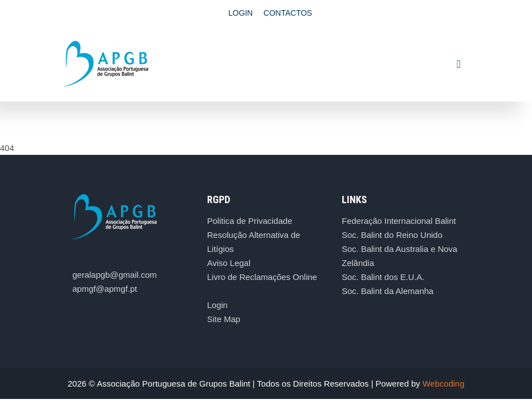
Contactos (288, 13)
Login (241, 13)
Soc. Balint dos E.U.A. (383, 277)
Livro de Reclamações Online (262, 277)
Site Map (224, 319)
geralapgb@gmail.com (114, 275)
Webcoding (444, 384)
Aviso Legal (229, 263)
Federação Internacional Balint (399, 221)
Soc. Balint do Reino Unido (392, 235)
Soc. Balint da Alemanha (387, 291)
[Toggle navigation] (459, 64)
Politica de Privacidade (250, 221)
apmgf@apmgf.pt (105, 289)
